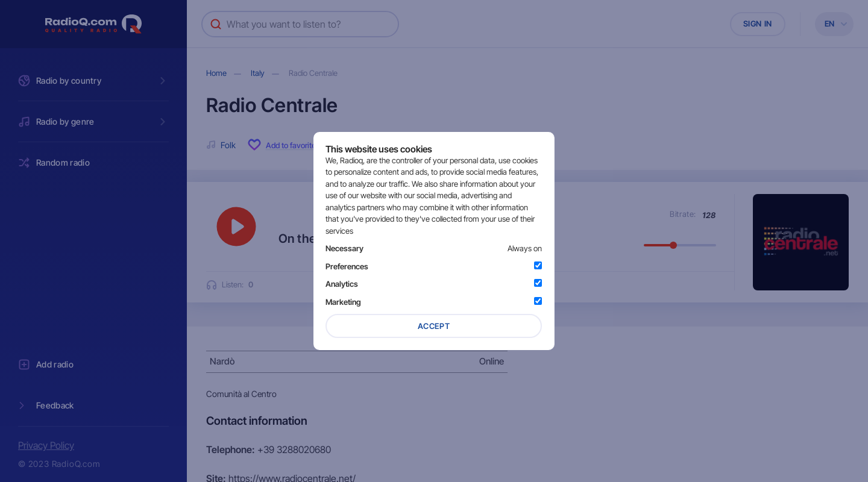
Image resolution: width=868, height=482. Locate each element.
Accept (434, 326)
